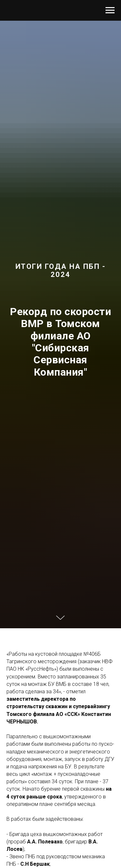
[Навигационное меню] (110, 10)
